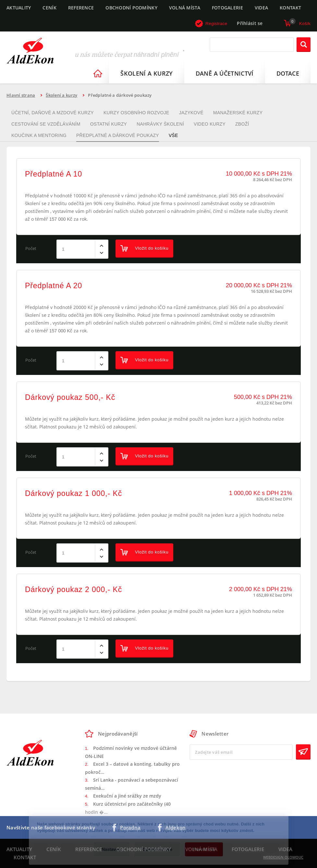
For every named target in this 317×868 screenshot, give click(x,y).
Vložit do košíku (144, 248)
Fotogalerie (227, 8)
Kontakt (290, 8)
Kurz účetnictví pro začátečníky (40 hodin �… (128, 808)
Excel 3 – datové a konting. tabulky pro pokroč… (132, 768)
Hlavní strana (21, 95)
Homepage (98, 73)
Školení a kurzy (146, 73)
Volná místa (185, 8)
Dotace (288, 73)
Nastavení (112, 849)
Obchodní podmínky (131, 8)
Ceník (49, 8)
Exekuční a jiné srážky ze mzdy (127, 796)
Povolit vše (204, 849)
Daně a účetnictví (225, 73)
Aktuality (19, 8)
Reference (81, 8)
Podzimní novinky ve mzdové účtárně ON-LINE (131, 752)
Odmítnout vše (157, 849)
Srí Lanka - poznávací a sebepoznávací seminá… (132, 784)
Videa (261, 8)
